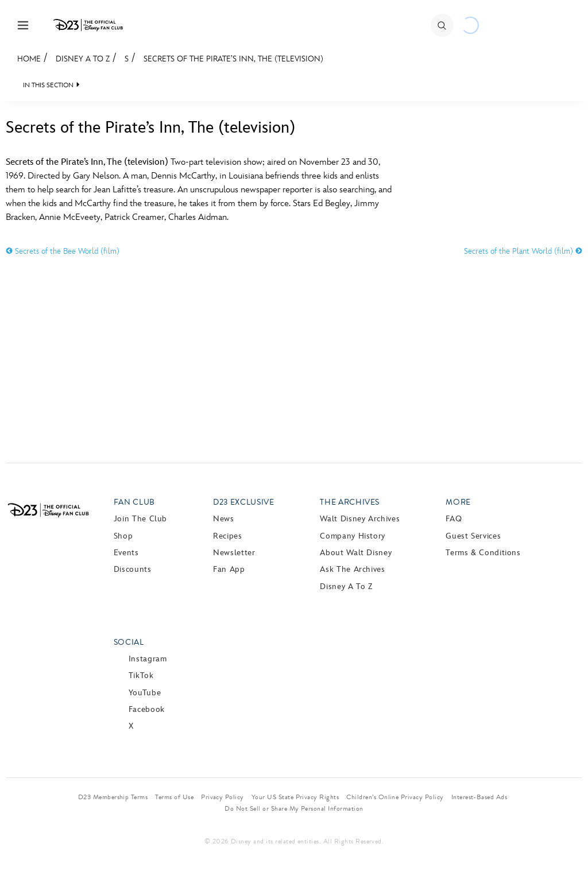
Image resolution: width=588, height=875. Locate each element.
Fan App (229, 569)
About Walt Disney (356, 553)
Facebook (147, 709)
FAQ (454, 519)
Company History (353, 536)
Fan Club (134, 502)
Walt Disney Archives (360, 519)
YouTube (145, 693)
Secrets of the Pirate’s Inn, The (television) (233, 59)
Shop (123, 536)
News (224, 519)
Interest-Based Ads (479, 797)
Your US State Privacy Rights (295, 797)
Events (126, 553)
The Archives (350, 502)
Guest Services (473, 536)
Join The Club (140, 519)
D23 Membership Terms (113, 797)
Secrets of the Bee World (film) (63, 251)
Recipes (227, 536)
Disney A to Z (83, 59)
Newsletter (234, 553)
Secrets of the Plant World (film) (523, 251)
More (458, 502)
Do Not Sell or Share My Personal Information (294, 808)
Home (29, 59)
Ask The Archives (352, 569)
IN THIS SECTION (48, 85)
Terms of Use (174, 797)
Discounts (133, 569)
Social (129, 642)
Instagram (148, 659)
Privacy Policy (223, 797)
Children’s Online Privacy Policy (395, 797)
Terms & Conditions (483, 553)
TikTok (141, 675)
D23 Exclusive (243, 502)
